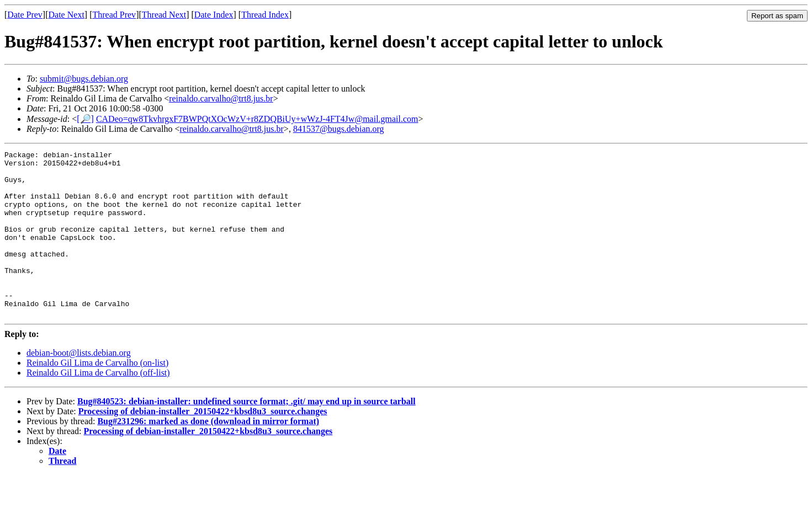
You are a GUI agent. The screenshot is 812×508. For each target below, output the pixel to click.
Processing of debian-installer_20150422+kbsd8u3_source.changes (203, 444)
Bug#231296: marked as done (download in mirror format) (208, 454)
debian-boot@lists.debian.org (79, 386)
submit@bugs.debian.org (84, 79)
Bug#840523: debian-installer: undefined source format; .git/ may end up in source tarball (246, 434)
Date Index (214, 15)
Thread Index (265, 15)
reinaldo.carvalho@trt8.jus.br (221, 98)
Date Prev (25, 15)
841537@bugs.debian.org (339, 129)
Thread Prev (114, 15)
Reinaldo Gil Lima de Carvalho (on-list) (97, 396)
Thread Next (164, 15)
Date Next (67, 15)
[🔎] (85, 119)
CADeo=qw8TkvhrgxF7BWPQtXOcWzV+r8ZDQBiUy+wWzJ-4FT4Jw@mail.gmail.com (257, 119)
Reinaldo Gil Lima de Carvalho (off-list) (98, 406)
